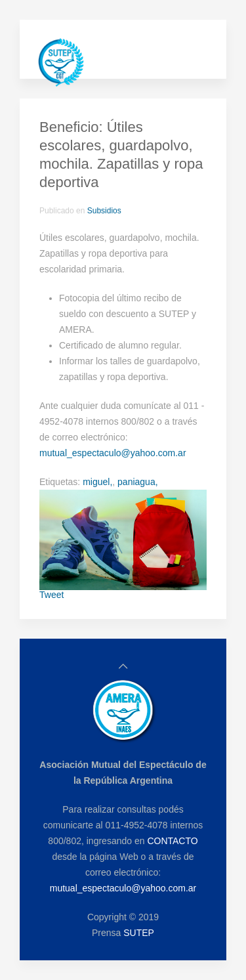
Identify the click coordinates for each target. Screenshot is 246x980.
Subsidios (104, 211)
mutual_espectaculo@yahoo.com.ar (113, 453)
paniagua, (138, 482)
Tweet (51, 595)
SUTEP (139, 933)
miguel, (97, 482)
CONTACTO (172, 841)
